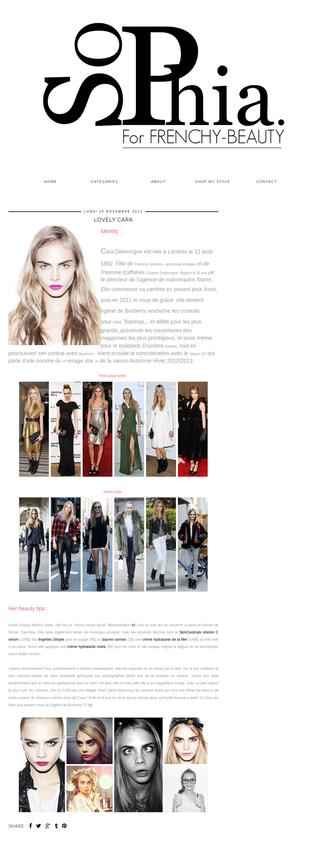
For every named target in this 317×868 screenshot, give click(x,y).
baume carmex (114, 639)
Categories (105, 182)
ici (133, 625)
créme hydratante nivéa (87, 647)
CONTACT (267, 182)
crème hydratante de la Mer (165, 639)
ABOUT (158, 182)
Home (50, 182)
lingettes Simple (51, 639)
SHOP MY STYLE (213, 182)
